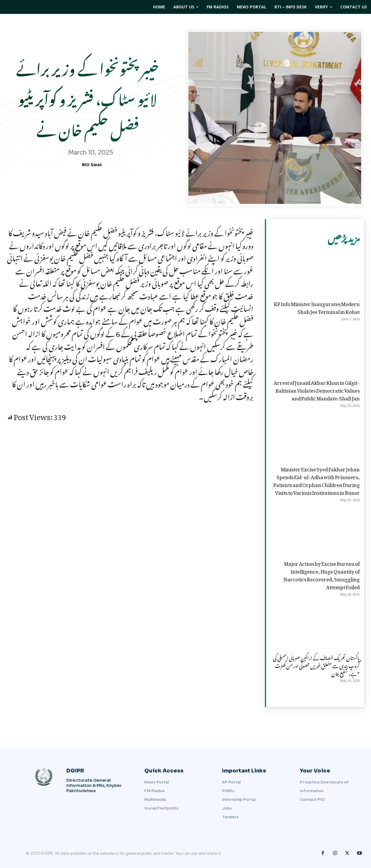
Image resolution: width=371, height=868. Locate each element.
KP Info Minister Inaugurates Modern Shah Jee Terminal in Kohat (317, 307)
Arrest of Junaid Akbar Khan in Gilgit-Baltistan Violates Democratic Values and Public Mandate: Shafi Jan (317, 389)
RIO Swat (92, 164)
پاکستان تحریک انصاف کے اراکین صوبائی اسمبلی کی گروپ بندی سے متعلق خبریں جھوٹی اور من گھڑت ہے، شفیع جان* (316, 665)
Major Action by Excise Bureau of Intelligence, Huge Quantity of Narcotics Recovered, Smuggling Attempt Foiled (322, 574)
